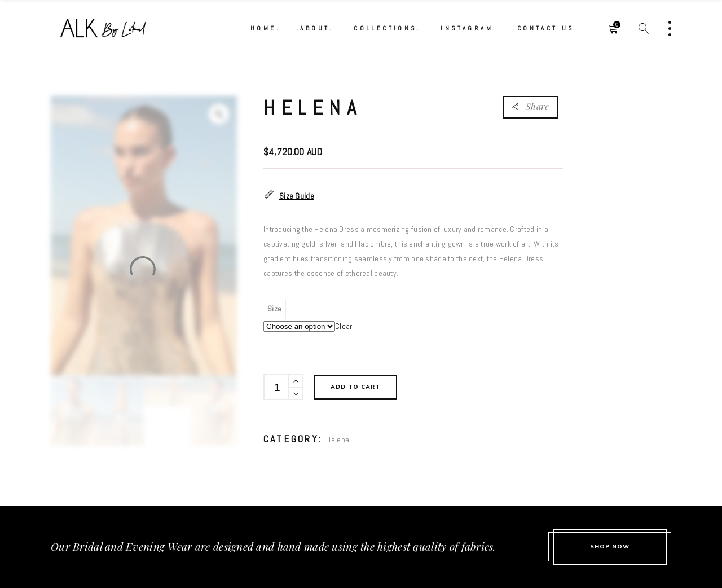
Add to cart (355, 387)
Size (274, 309)
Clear (344, 326)
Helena (338, 440)
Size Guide (289, 195)
